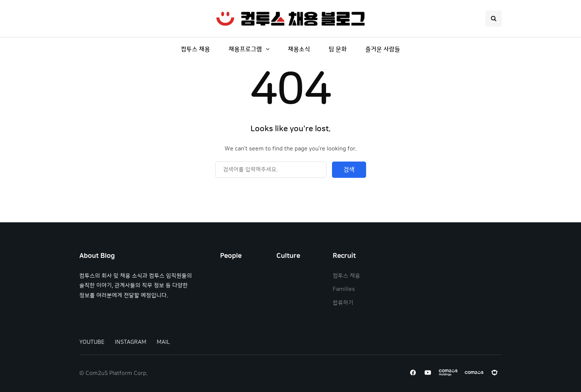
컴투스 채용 (195, 49)
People (231, 256)
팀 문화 (338, 49)
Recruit (344, 256)
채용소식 (299, 49)
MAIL (163, 342)
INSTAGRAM (131, 342)
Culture (288, 256)
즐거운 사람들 (383, 49)
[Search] (271, 170)
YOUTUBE (92, 342)
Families (344, 289)
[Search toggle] (494, 19)
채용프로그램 (245, 49)
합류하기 (343, 303)
